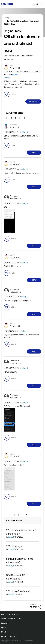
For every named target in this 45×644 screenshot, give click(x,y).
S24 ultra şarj (13, 546)
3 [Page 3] (19, 118)
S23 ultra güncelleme (18, 591)
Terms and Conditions (11, 619)
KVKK (3, 632)
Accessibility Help (10, 614)
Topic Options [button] (37, 24)
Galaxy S (7, 77)
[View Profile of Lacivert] (15, 75)
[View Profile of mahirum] (13, 125)
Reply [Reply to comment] (34, 153)
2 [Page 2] (15, 118)
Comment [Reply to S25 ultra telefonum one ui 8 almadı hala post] (33, 101)
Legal (4, 628)
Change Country (9, 636)
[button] (37, 66)
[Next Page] (24, 118)
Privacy (5, 623)
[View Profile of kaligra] (12, 66)
